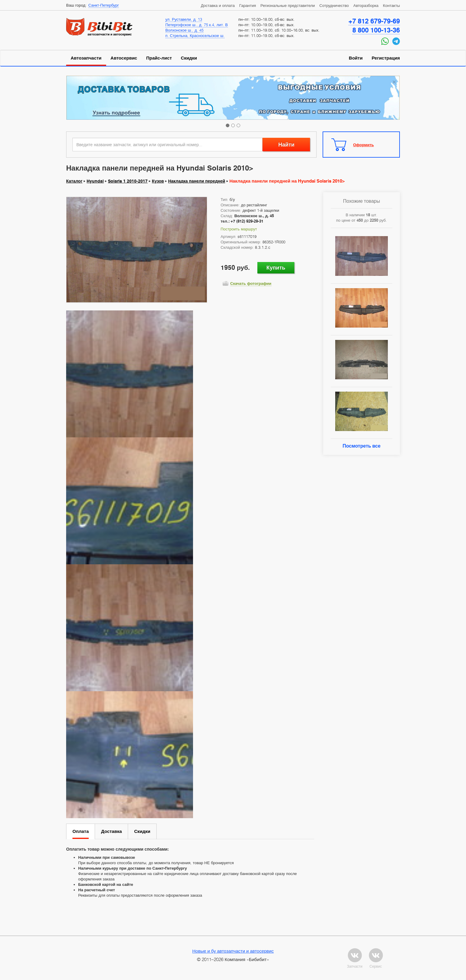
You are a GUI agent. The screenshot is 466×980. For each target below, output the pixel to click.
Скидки (189, 58)
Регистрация (386, 58)
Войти (356, 58)
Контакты (391, 5)
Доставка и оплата (218, 5)
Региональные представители (288, 5)
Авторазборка (366, 5)
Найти (286, 145)
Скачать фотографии (251, 283)
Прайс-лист (159, 58)
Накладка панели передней (197, 181)
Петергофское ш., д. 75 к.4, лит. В (197, 25)
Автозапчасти (86, 58)
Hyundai (95, 181)
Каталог (74, 181)
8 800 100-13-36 (376, 30)
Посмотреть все (361, 446)
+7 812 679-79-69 (374, 21)
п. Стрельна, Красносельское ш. (195, 35)
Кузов (158, 181)
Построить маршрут (239, 229)
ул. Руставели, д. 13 (184, 19)
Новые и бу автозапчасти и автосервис (233, 951)
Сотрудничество (334, 5)
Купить (276, 268)
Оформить (364, 145)
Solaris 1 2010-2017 (128, 181)
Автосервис (124, 58)
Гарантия (248, 5)
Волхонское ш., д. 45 (184, 30)
